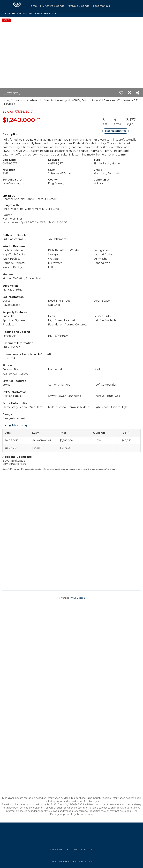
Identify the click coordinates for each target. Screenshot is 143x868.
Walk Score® (78, 598)
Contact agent (12, 93)
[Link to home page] (17, 6)
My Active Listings (52, 6)
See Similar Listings (116, 131)
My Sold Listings (79, 6)
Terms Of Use (60, 850)
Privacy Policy (82, 850)
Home (33, 6)
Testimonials (101, 6)
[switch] (121, 93)
